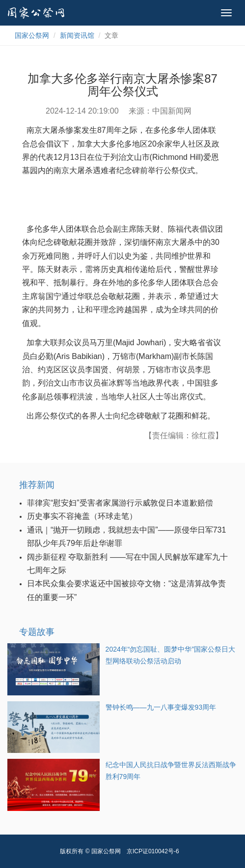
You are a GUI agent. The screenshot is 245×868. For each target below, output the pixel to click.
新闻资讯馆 (77, 35)
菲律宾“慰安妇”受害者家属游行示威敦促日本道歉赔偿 (120, 503)
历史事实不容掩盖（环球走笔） (82, 516)
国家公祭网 (32, 35)
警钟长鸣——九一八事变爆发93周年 (161, 707)
